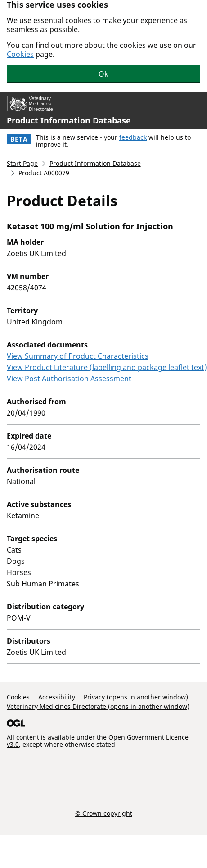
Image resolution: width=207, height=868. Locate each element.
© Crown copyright (104, 813)
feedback (133, 137)
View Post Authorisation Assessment (69, 379)
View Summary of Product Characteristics (78, 356)
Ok (103, 74)
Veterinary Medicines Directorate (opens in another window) (98, 706)
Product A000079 (44, 173)
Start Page (22, 163)
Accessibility (57, 697)
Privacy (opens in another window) (136, 697)
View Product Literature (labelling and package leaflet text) (107, 367)
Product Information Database (69, 120)
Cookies (20, 54)
